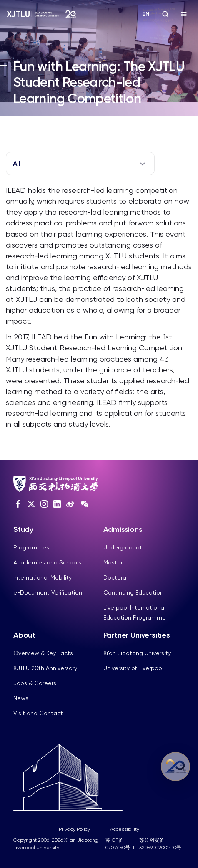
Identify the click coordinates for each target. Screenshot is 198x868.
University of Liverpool (133, 668)
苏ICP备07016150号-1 (120, 844)
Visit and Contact (38, 713)
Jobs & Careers (35, 683)
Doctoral (115, 577)
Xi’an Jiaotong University (137, 653)
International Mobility (43, 577)
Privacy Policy (74, 829)
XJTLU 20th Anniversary (45, 668)
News (21, 698)
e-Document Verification (48, 592)
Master (113, 562)
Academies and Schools (47, 562)
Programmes (31, 547)
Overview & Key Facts (43, 653)
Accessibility (125, 829)
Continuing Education (133, 592)
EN (146, 14)
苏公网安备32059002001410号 (160, 844)
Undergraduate (125, 547)
